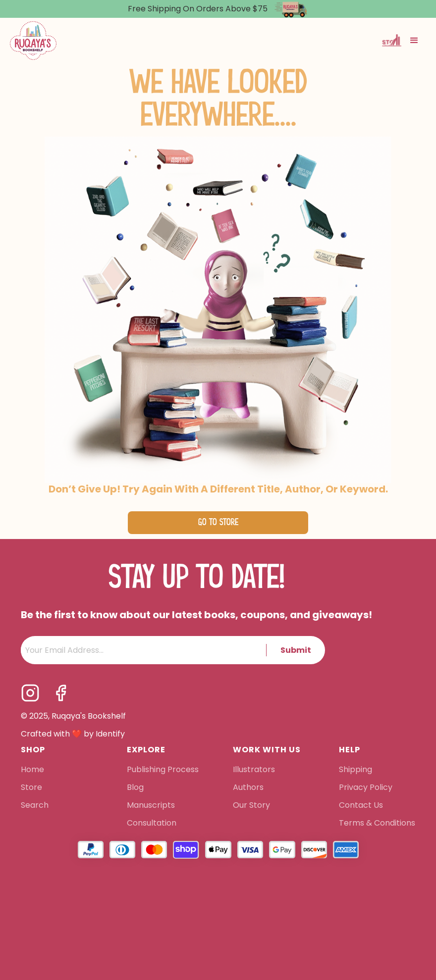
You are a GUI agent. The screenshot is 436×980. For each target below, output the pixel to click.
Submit (296, 650)
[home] (33, 41)
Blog (135, 788)
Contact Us (361, 806)
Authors (248, 788)
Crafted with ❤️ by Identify (73, 734)
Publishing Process (163, 770)
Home (32, 770)
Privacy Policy (367, 788)
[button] (414, 41)
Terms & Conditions (377, 824)
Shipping (355, 770)
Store (31, 788)
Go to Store (218, 522)
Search (35, 806)
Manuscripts (151, 806)
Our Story (251, 806)
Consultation (152, 824)
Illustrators (254, 770)
